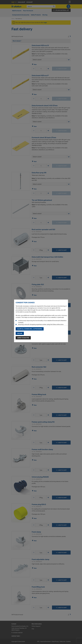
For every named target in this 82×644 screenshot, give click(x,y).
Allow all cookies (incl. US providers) (30, 329)
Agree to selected (23, 338)
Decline (20, 333)
